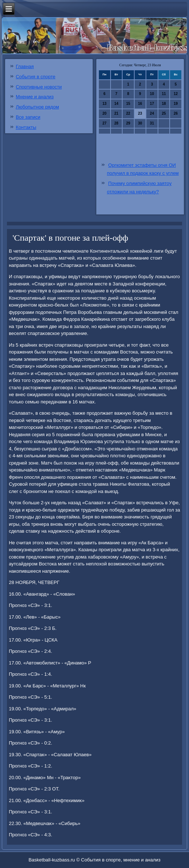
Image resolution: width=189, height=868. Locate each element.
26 (176, 113)
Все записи (28, 117)
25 (164, 113)
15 (128, 104)
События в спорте (36, 77)
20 (105, 113)
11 (164, 94)
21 (116, 113)
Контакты (26, 127)
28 (116, 123)
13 (105, 104)
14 (116, 104)
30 (140, 123)
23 (140, 113)
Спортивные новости (39, 87)
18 (164, 104)
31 (152, 123)
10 (152, 94)
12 (176, 94)
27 (105, 123)
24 (152, 113)
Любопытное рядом (37, 107)
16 (140, 104)
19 (176, 104)
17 (152, 104)
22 (128, 113)
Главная (25, 66)
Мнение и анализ (35, 97)
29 (128, 123)
